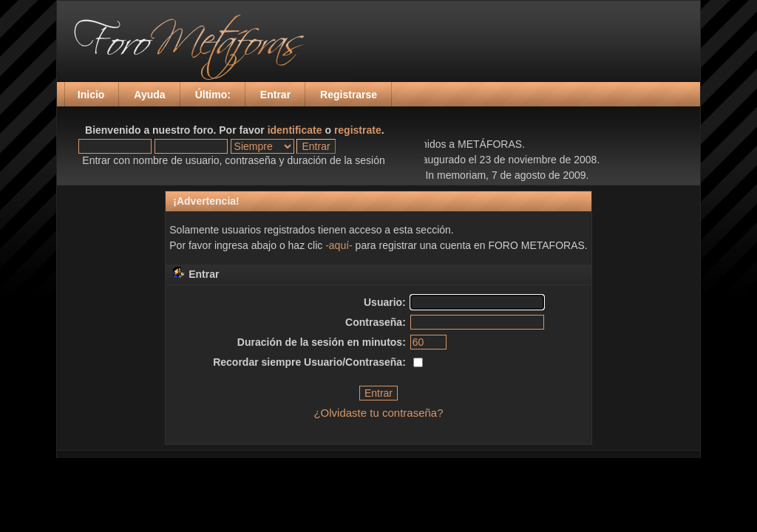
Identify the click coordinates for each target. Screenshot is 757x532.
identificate (295, 130)
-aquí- (339, 245)
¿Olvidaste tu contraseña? (378, 413)
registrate (358, 130)
